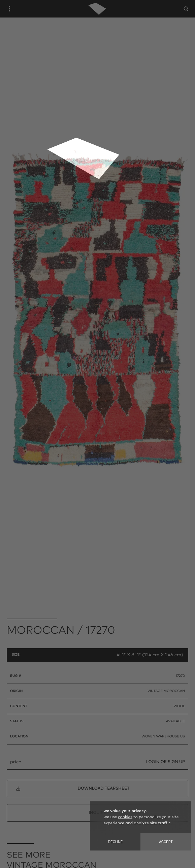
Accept (166, 842)
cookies (125, 817)
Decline (115, 842)
